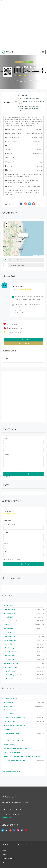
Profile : (23, 122)
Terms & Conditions (8, 859)
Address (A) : (23, 181)
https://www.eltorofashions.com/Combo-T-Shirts (31, 102)
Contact (5, 863)
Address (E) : (23, 175)
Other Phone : (23, 154)
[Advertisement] (23, 25)
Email (5, 446)
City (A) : (23, 170)
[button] (27, 235)
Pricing (4, 855)
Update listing (25, 340)
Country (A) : (23, 162)
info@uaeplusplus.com (8, 817)
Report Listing (24, 343)
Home (4, 851)
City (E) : (23, 166)
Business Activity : (23, 138)
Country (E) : (23, 158)
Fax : (8, 146)
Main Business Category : (23, 130)
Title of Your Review (10, 524)
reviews (18, 333)
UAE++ (27, 845)
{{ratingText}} (7, 520)
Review (6, 532)
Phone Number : (23, 142)
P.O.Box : (23, 150)
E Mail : (23, 186)
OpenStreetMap (40, 255)
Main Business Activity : (23, 134)
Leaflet (35, 255)
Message (7, 454)
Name (6, 438)
